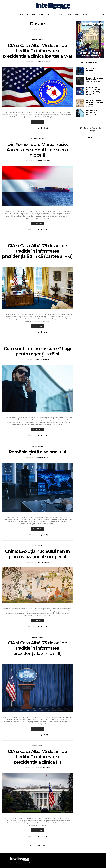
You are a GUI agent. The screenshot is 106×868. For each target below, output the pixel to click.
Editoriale (31, 14)
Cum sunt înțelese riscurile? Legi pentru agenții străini (37, 351)
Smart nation (73, 14)
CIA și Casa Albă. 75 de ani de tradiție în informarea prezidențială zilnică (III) (37, 648)
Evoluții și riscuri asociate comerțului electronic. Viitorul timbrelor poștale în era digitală (95, 91)
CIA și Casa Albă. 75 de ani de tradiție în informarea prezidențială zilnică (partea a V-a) (37, 51)
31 (39, 846)
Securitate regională (40, 139)
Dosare (41, 14)
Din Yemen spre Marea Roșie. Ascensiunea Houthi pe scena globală (37, 150)
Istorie (40, 40)
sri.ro (85, 14)
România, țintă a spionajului (37, 452)
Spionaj (40, 343)
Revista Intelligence (44, 62)
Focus (51, 14)
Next (43, 846)
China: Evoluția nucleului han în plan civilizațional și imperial (37, 554)
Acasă (22, 14)
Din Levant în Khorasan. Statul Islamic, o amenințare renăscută (95, 80)
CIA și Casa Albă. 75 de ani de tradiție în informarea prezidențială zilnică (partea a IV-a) (37, 251)
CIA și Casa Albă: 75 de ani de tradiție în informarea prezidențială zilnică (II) (37, 757)
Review (60, 14)
